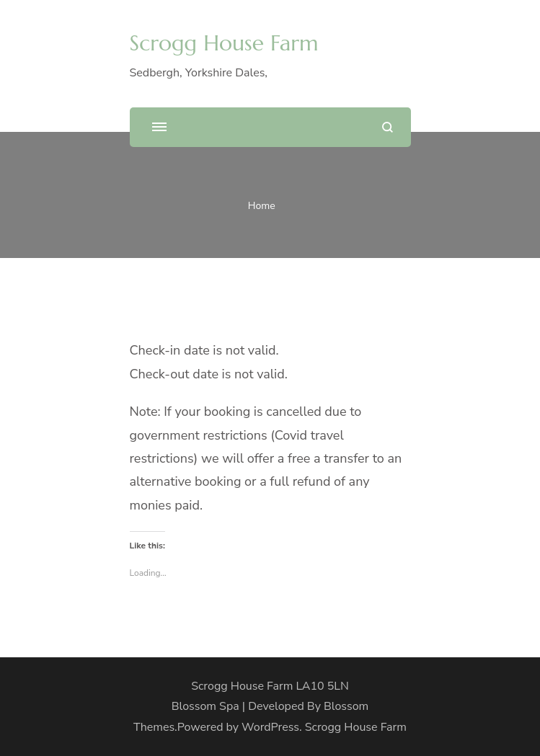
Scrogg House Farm (224, 43)
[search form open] (388, 127)
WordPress (270, 727)
